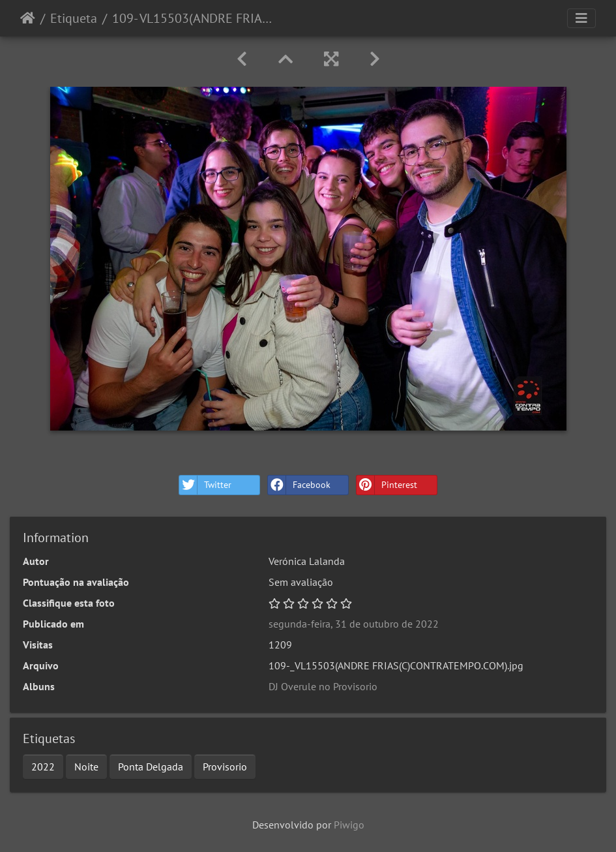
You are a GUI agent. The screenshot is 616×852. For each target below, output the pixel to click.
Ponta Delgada (151, 767)
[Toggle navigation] (581, 18)
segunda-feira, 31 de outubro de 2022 (354, 624)
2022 (43, 767)
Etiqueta (74, 18)
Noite (86, 767)
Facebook (299, 485)
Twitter (205, 485)
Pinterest (387, 485)
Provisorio (225, 767)
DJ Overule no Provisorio (323, 686)
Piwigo (349, 825)
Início (28, 18)
